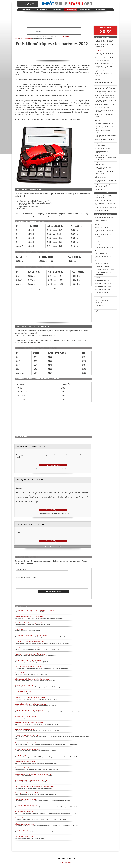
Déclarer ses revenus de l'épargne (27, 737)
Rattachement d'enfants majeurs (26, 801)
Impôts (17, 38)
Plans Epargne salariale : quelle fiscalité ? (29, 662)
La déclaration (71, 10)
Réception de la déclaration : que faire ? (28, 625)
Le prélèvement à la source (104, 272)
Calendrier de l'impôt (102, 220)
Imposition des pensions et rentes (26, 719)
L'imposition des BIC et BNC (25, 731)
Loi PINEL (98, 278)
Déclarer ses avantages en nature (26, 745)
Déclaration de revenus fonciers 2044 (103, 235)
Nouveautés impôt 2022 (103, 286)
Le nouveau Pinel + (101, 210)
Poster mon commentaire (53, 594)
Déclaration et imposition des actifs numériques (31, 637)
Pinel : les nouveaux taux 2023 (105, 208)
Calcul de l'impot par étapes (104, 217)
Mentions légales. (66, 864)
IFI (96, 250)
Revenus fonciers (101, 298)
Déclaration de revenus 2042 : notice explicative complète (34, 612)
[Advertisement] (65, 20)
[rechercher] (51, 31)
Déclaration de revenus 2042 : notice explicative (105, 231)
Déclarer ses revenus (26, 38)
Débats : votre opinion (102, 227)
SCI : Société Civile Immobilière (101, 302)
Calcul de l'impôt (41, 10)
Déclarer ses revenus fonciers (25, 764)
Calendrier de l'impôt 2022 (24, 839)
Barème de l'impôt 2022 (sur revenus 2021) (104, 197)
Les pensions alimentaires (24, 694)
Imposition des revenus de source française (30, 650)
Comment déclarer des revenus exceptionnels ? (31, 770)
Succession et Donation (103, 308)
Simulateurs (56, 10)
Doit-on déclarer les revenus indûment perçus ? (31, 706)
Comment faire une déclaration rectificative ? (30, 712)
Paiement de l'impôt (101, 292)
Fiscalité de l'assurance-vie (24, 675)
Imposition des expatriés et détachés (27, 751)
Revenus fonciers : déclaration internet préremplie (32, 782)
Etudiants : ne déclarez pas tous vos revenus (30, 700)
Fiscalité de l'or (20, 631)
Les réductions (85, 10)
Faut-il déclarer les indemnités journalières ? (30, 669)
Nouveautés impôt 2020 (103, 281)
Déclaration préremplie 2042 (24, 826)
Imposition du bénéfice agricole (25, 687)
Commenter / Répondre (53, 465)
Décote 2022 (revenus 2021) (104, 200)
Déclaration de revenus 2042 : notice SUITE (30, 619)
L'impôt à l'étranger (101, 263)
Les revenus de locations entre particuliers (29, 644)
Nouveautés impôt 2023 (103, 289)
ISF (96, 261)
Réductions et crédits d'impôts (105, 295)
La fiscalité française (102, 266)
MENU (29, 4)
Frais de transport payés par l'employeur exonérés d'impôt (35, 789)
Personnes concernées (23, 832)
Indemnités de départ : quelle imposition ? (29, 725)
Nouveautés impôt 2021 (103, 284)
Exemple (98, 245)
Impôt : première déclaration (24, 814)
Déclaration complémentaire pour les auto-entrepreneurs (34, 776)
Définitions (98, 242)
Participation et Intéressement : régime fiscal (30, 656)
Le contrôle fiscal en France (104, 269)
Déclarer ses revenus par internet (26, 807)
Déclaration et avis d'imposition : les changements (32, 681)
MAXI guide (26, 10)
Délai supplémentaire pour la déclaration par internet (33, 795)
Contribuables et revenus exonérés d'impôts (30, 820)
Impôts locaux (101, 10)
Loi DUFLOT (99, 275)
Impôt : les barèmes (101, 253)
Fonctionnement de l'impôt (104, 248)
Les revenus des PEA (22, 758)
